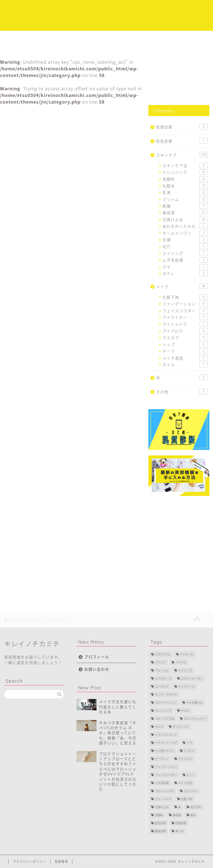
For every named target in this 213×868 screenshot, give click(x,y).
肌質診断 (182, 127)
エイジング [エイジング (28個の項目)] (185, 670)
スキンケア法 (185, 165)
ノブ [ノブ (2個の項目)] (189, 743)
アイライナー (185, 317)
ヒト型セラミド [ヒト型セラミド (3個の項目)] (164, 751)
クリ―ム (185, 199)
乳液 (185, 192)
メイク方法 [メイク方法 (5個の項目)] (185, 783)
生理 (185, 240)
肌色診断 (182, 141)
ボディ (185, 273)
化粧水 (185, 186)
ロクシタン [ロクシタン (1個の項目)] (191, 791)
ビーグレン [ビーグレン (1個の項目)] (162, 759)
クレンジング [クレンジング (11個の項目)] (163, 710)
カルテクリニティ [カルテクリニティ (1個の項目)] (166, 702)
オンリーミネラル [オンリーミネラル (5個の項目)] (166, 694)
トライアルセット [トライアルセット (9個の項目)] (166, 735)
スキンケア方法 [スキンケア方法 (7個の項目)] (164, 719)
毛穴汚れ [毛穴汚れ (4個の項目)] (196, 807)
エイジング (13, 115)
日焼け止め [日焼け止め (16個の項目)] (162, 807)
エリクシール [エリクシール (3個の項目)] (186, 686)
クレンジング (185, 172)
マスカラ (185, 337)
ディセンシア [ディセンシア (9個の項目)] (181, 727)
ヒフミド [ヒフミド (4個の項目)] (189, 751)
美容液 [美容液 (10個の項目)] (177, 815)
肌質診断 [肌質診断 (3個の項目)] (181, 823)
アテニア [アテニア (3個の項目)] (160, 662)
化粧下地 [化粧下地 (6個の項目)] (186, 799)
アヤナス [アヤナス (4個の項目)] (181, 662)
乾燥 (185, 206)
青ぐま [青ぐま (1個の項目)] (179, 831)
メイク (95, 37)
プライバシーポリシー (29, 861)
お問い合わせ (97, 669)
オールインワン (185, 233)
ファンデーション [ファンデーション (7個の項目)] (166, 767)
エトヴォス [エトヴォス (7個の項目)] (162, 686)
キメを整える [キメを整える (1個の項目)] (194, 702)
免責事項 (61, 861)
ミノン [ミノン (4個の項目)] (191, 775)
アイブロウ (185, 331)
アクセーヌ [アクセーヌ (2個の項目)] (187, 654)
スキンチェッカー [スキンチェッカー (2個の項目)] (195, 719)
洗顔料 (185, 179)
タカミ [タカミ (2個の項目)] (159, 727)
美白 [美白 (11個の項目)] (193, 815)
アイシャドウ (185, 324)
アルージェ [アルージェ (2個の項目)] (162, 670)
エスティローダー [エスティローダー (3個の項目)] (192, 678)
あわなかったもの (185, 226)
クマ (185, 267)
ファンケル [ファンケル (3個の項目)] (185, 759)
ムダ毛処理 (185, 260)
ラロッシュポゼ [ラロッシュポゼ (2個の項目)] (164, 791)
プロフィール (149, 37)
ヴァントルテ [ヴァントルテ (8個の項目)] (163, 799)
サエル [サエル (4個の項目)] (185, 710)
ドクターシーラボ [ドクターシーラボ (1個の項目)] (166, 743)
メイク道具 (185, 358)
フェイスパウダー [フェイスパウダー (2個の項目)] (166, 775)
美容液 (185, 212)
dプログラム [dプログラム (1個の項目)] (163, 654)
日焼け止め (185, 219)
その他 (182, 392)
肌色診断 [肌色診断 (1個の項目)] (160, 823)
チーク (185, 351)
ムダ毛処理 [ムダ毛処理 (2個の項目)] (162, 783)
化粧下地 (185, 297)
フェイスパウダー (185, 311)
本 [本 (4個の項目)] (179, 807)
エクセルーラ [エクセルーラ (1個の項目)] (163, 678)
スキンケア (62, 37)
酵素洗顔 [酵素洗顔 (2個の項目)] (160, 831)
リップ (185, 344)
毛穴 (185, 246)
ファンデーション (185, 304)
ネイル (185, 365)
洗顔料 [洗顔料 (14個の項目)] (159, 815)
